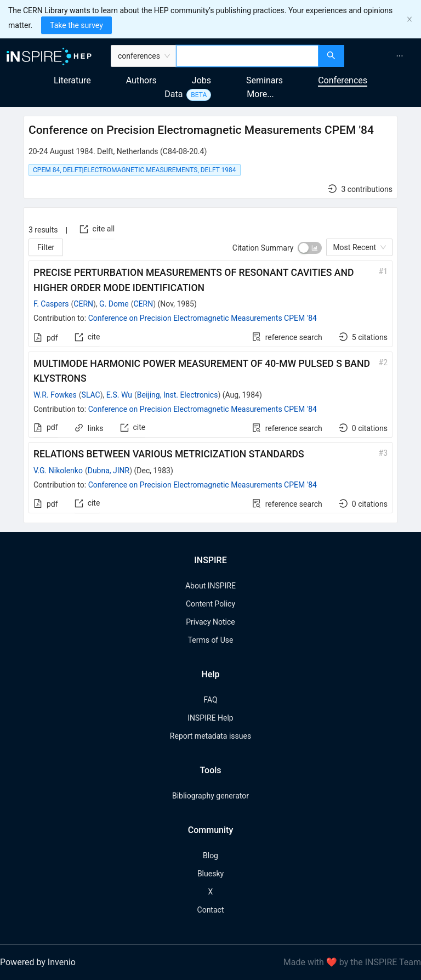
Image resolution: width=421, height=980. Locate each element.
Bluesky (210, 874)
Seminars (264, 80)
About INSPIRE (210, 586)
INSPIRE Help (210, 718)
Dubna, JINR (109, 471)
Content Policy (210, 604)
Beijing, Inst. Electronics (178, 395)
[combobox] (248, 56)
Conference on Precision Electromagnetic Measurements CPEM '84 (203, 318)
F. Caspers (51, 304)
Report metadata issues (210, 736)
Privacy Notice (210, 622)
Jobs (201, 80)
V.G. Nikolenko (58, 471)
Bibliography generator (210, 796)
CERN (83, 304)
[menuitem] (400, 56)
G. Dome (114, 304)
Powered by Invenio (38, 962)
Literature (72, 80)
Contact (211, 910)
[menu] (384, 56)
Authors (141, 80)
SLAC (91, 395)
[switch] (310, 248)
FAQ (210, 700)
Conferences (343, 80)
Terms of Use (211, 640)
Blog (210, 856)
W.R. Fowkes (55, 395)
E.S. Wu (119, 395)
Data (173, 94)
